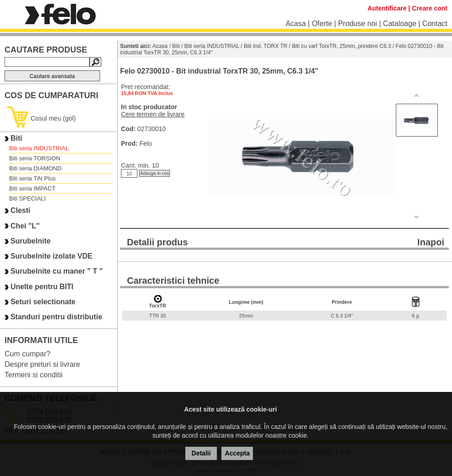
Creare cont (430, 8)
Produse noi (357, 24)
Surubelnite (31, 241)
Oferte (322, 24)
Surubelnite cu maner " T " (57, 272)
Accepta (237, 453)
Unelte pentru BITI (42, 287)
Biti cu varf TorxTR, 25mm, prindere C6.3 (341, 46)
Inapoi (431, 242)
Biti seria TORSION (35, 158)
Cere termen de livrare (153, 114)
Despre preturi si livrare (42, 364)
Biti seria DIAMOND (35, 168)
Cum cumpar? (27, 354)
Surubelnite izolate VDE (52, 256)
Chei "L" (25, 226)
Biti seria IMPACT (32, 188)
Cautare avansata (52, 76)
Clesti (21, 211)
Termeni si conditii (34, 375)
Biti (16, 138)
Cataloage (400, 24)
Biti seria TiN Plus (32, 178)
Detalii (201, 453)
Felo (145, 143)
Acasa (295, 24)
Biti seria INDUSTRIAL (39, 148)
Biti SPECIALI (27, 198)
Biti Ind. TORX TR (265, 46)
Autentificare (387, 8)
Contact (435, 24)
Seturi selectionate (43, 302)
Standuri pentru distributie (56, 317)
